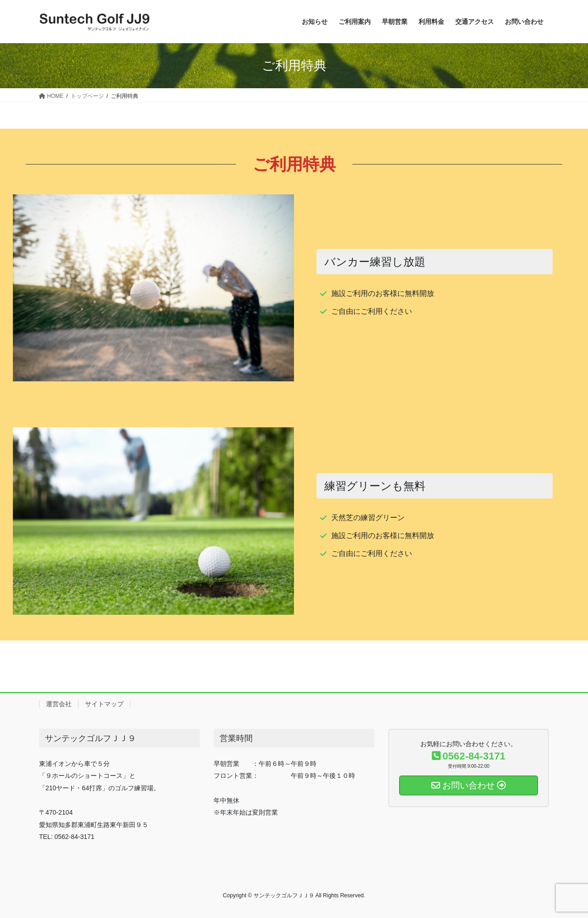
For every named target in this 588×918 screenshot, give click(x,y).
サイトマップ (104, 704)
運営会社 (59, 704)
